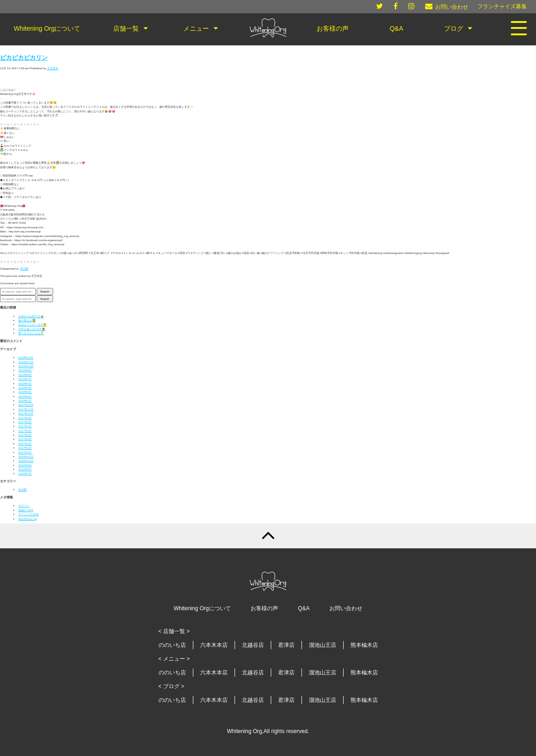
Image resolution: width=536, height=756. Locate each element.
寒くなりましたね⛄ (31, 333)
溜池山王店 (323, 645)
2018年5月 (25, 384)
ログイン (24, 505)
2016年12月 (26, 456)
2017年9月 (25, 418)
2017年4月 (25, 439)
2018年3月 (25, 392)
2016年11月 (26, 461)
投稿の (26, 510)
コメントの (29, 514)
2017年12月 (26, 405)
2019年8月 (25, 375)
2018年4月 (25, 388)
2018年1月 (25, 400)
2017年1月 (25, 452)
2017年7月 (25, 426)
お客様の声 (264, 608)
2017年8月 (25, 422)
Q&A (304, 608)
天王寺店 (53, 68)
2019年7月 (25, 379)
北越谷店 (253, 645)
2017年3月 (25, 444)
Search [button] (45, 291)
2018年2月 (25, 396)
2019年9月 (25, 370)
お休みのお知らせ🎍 (31, 316)
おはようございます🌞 (33, 324)
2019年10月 (26, 366)
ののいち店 (172, 645)
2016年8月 (25, 469)
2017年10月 (26, 413)
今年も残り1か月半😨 (32, 329)
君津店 (286, 645)
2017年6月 (25, 431)
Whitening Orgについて (202, 608)
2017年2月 (25, 448)
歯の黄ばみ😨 (27, 320)
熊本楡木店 (364, 645)
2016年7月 (25, 473)
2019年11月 (26, 362)
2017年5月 (25, 435)
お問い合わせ (346, 608)
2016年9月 (25, 465)
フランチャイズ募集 (502, 6)
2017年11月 (26, 409)
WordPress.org (28, 519)
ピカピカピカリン (24, 58)
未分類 (24, 268)
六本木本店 (214, 645)
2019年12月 (26, 357)
